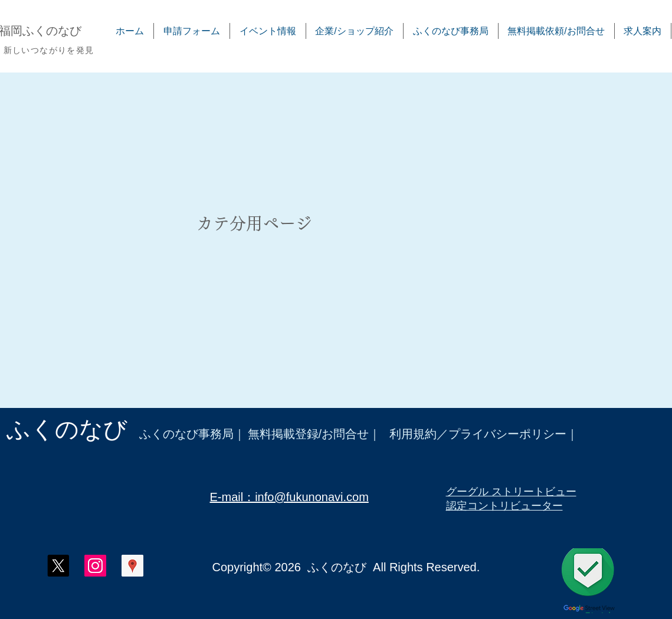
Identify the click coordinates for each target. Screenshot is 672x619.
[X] (58, 566)
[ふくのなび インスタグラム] (95, 566)
